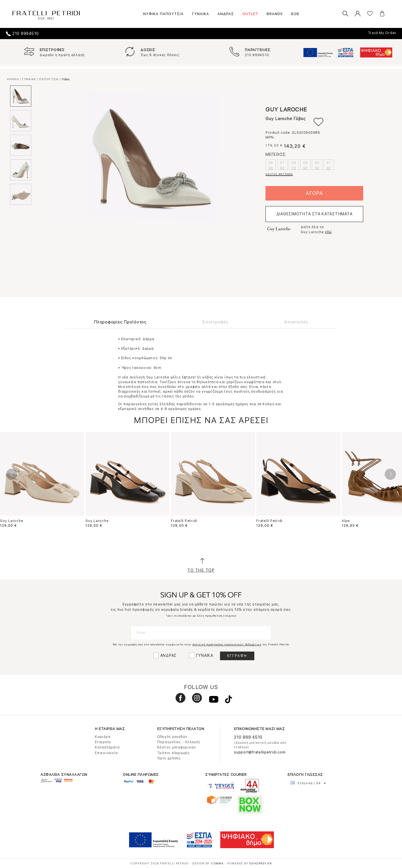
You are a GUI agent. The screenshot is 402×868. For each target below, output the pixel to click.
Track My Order (382, 33)
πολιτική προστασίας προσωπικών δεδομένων (227, 644)
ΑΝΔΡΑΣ (226, 14)
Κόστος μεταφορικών (177, 747)
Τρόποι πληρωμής (174, 753)
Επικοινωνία (106, 753)
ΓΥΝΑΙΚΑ (201, 14)
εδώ (328, 232)
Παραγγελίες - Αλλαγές (179, 742)
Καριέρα (103, 737)
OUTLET (250, 14)
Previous (12, 474)
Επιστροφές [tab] (215, 322)
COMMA (218, 863)
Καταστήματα (107, 747)
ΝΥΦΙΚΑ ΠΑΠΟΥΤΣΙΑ (163, 14)
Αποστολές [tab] (296, 322)
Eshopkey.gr (260, 863)
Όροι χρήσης (169, 758)
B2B (295, 14)
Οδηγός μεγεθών (173, 737)
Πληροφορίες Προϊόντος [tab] (120, 322)
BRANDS (275, 14)
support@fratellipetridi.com (260, 752)
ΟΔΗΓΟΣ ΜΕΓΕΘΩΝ (279, 174)
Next (390, 474)
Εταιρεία (103, 742)
